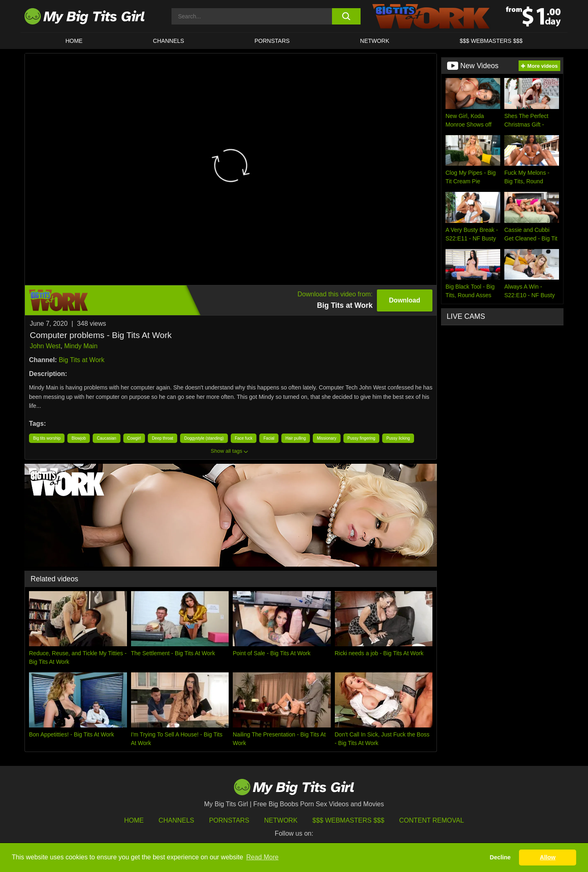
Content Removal (432, 820)
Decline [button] (500, 857)
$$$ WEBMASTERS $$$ (491, 41)
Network (375, 41)
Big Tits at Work (82, 360)
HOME (74, 41)
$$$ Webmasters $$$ (348, 820)
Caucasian (106, 438)
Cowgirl (134, 438)
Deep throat (163, 438)
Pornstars (272, 41)
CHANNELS (169, 41)
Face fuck (244, 438)
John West (45, 346)
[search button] (346, 16)
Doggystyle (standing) (204, 438)
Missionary (327, 438)
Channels (176, 820)
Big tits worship (47, 438)
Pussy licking (398, 438)
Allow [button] (548, 857)
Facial (269, 438)
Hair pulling (296, 438)
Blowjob (79, 438)
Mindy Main (81, 346)
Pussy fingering (361, 438)
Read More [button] (262, 857)
